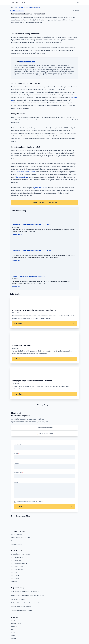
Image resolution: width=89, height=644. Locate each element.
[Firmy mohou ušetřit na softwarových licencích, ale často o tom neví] (62, 526)
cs (23, 2)
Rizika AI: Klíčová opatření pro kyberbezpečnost (25, 591)
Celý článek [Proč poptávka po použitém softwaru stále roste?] (44, 394)
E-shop (13, 620)
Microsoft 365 (15, 578)
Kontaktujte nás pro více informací (45, 202)
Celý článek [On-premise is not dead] (44, 359)
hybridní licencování (40, 188)
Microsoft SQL (15, 572)
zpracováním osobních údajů (33, 501)
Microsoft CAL (15, 575)
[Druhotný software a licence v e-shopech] (44, 269)
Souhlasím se (30, 501)
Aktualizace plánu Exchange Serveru (22, 607)
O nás (13, 633)
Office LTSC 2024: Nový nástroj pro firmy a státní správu (34, 310)
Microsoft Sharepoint (17, 569)
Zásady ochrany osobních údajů (20, 537)
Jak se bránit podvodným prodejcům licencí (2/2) (31, 224)
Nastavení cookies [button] (17, 544)
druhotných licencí (22, 177)
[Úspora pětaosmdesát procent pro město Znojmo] (50, 521)
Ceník (13, 636)
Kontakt (14, 639)
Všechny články (44, 405)
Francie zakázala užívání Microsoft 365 (30, 8)
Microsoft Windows (17, 557)
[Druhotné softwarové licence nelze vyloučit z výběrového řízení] (20, 526)
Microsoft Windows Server (19, 563)
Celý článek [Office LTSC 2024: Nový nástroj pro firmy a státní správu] (44, 324)
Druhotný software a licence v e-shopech (28, 276)
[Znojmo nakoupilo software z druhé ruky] (20, 521)
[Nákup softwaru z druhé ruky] (13, 521)
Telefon (17, 463)
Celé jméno (18, 444)
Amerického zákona (27, 62)
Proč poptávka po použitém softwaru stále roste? (32, 381)
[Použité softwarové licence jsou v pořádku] (51, 526)
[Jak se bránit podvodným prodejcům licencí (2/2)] (44, 217)
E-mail (16, 454)
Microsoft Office (16, 560)
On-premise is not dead (21, 345)
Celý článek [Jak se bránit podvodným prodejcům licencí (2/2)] (17, 234)
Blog (16, 8)
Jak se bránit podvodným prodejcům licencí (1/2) (31, 250)
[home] (12, 8)
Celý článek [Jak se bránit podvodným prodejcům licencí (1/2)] (17, 260)
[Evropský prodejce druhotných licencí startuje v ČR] (30, 521)
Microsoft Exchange (17, 566)
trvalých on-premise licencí (26, 172)
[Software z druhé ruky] (70, 521)
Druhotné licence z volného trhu (20, 554)
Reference (14, 626)
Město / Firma (18, 473)
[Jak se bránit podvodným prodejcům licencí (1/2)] (44, 243)
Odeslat (44, 506)
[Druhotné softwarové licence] (59, 521)
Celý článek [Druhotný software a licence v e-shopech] (17, 286)
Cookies (14, 541)
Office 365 (14, 581)
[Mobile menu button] (78, 2)
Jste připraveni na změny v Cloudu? (21, 611)
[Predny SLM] (14, 2)
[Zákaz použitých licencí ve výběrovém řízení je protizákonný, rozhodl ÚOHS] (37, 526)
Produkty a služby (16, 623)
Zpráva (16, 482)
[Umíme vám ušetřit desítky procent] (40, 521)
